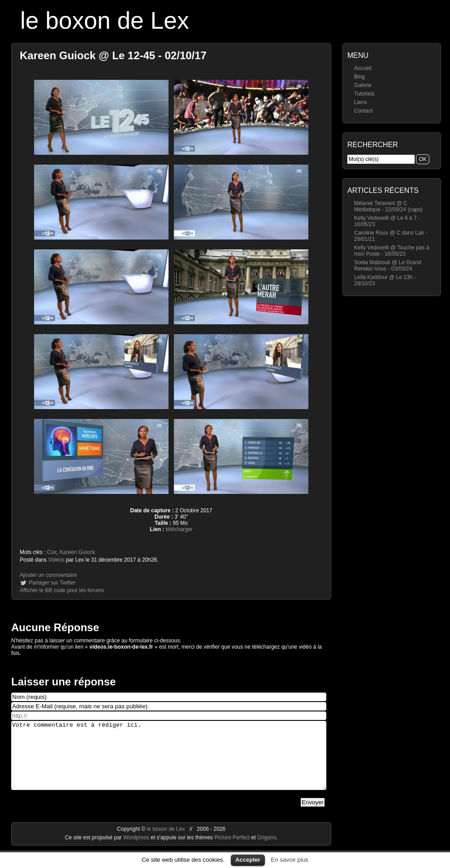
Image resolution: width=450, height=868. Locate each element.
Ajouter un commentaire (48, 575)
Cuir (52, 552)
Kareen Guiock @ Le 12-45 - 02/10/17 (113, 55)
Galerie (363, 85)
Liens (361, 102)
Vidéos (56, 560)
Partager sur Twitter (52, 583)
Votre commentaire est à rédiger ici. (169, 762)
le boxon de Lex (105, 20)
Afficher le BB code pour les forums (62, 590)
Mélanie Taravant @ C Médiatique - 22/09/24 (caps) (388, 206)
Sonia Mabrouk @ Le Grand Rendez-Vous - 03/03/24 (388, 266)
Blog (359, 77)
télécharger (179, 529)
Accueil (363, 68)
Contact (363, 111)
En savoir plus (290, 860)
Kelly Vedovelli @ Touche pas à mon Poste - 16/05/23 (392, 251)
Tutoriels (364, 94)
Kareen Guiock (77, 552)
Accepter (248, 860)
